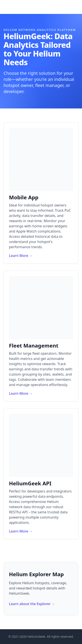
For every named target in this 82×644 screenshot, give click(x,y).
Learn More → (21, 256)
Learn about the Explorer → (32, 604)
